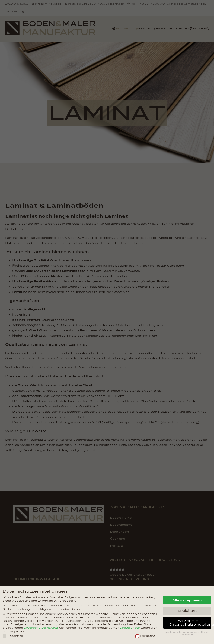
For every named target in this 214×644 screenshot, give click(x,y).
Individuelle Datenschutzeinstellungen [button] (190, 623)
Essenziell (13, 636)
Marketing (146, 636)
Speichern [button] (187, 611)
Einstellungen (130, 628)
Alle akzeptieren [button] (187, 600)
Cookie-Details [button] (173, 632)
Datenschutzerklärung (41, 628)
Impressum (187, 635)
